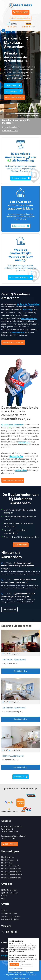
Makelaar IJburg (7, 863)
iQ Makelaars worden (9, 890)
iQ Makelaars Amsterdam (12, 425)
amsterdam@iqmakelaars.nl (15, 836)
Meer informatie (21, 545)
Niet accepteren (27, 965)
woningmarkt (24, 442)
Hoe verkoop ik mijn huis (10, 919)
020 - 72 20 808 (21, 12)
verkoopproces (18, 332)
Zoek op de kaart (9, 130)
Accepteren (14, 965)
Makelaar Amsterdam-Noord (12, 875)
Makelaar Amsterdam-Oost (11, 878)
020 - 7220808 (10, 844)
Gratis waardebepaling (21, 18)
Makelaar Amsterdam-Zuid (11, 872)
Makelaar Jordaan (8, 857)
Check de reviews (19, 178)
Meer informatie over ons (13, 342)
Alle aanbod (19, 777)
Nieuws (4, 896)
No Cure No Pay (16, 456)
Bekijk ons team (19, 226)
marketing (27, 310)
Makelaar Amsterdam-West (11, 869)
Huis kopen (11, 85)
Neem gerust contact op (13, 480)
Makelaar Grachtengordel (11, 866)
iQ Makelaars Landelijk (10, 893)
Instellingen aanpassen (17, 969)
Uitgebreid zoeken (10, 127)
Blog (3, 899)
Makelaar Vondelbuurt (10, 860)
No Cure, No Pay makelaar (28, 304)
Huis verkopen (12, 91)
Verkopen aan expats (9, 913)
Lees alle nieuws (9, 609)
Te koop (4, 910)
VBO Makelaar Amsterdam (11, 916)
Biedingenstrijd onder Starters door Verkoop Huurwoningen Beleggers (18, 566)
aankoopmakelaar (29, 318)
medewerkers (21, 470)
